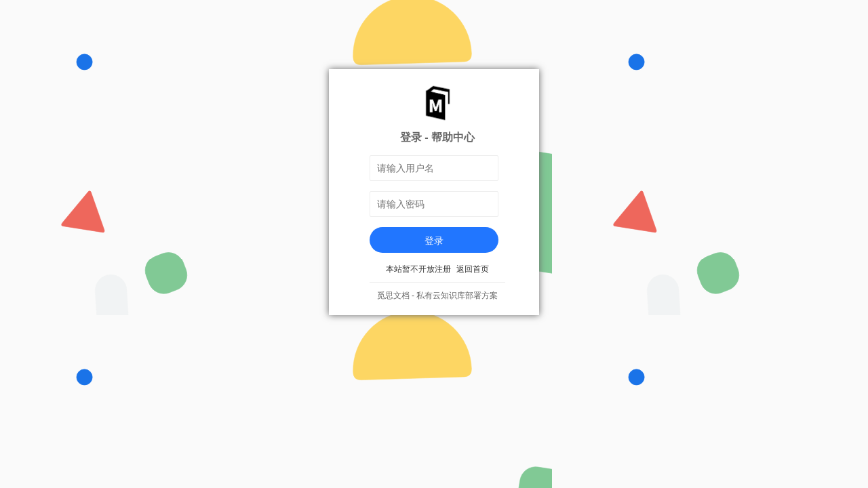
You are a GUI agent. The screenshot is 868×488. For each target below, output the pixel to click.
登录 (434, 241)
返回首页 (473, 269)
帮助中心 (453, 137)
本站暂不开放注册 (418, 269)
